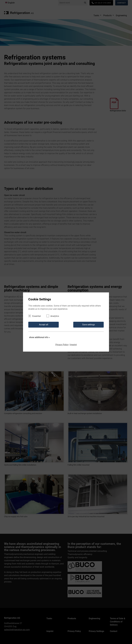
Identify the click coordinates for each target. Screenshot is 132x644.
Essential (35, 316)
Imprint (73, 345)
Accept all (44, 325)
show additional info (39, 337)
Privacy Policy (62, 345)
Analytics (54, 316)
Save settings (89, 325)
